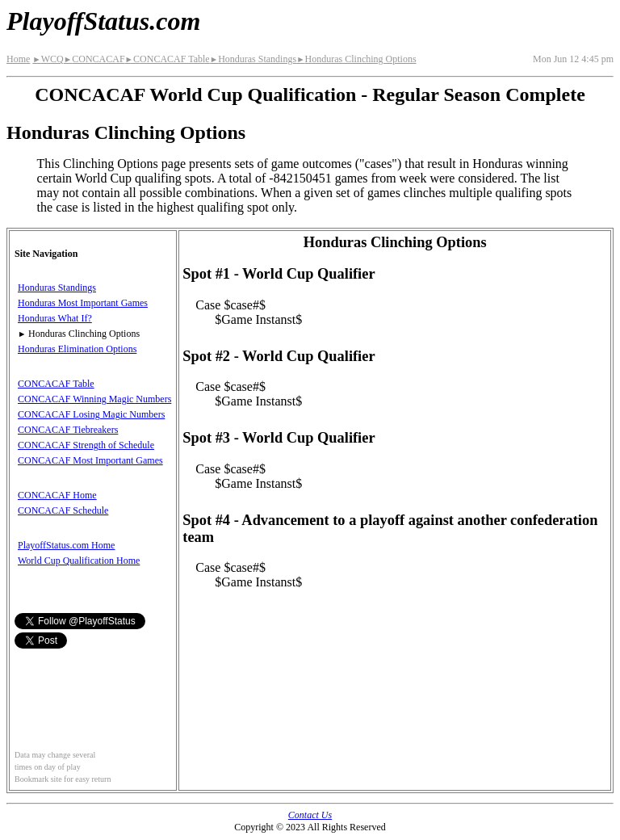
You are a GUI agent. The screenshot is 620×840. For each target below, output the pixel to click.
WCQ (48, 59)
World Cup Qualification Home (79, 561)
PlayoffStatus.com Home (66, 545)
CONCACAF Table (168, 59)
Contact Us (310, 815)
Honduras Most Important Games (83, 303)
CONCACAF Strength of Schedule (86, 445)
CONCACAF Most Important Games (90, 460)
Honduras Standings (253, 59)
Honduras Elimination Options (77, 349)
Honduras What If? (55, 318)
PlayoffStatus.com (103, 21)
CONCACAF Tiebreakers (68, 430)
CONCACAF (94, 59)
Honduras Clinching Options (356, 59)
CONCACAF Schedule (63, 510)
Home (18, 59)
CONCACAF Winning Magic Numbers (94, 399)
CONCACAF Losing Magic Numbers (91, 414)
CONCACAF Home (57, 495)
